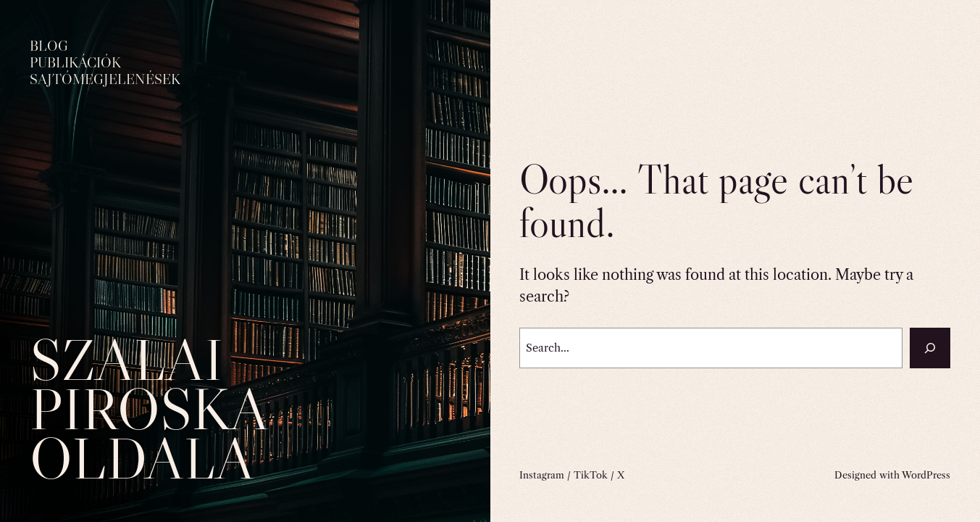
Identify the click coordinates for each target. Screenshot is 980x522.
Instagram (542, 475)
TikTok (591, 475)
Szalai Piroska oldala (148, 409)
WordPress (926, 475)
